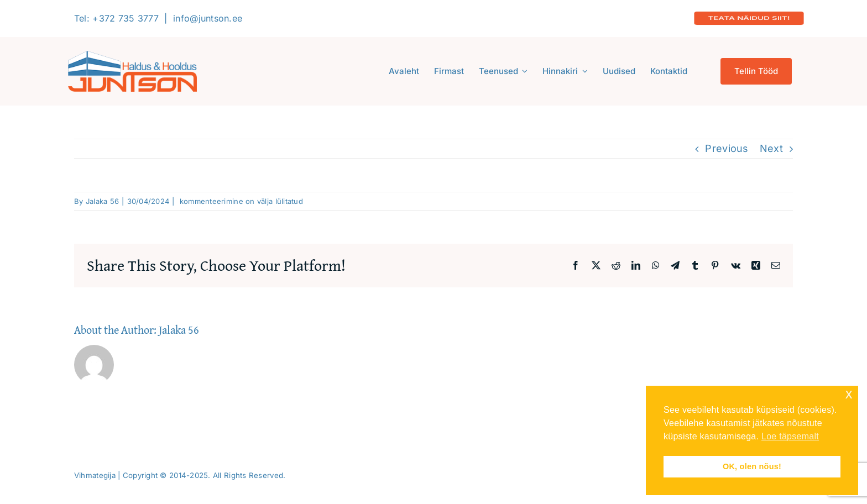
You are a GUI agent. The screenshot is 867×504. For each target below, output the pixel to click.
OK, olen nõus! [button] (752, 466)
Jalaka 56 (102, 201)
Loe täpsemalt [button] (790, 436)
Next (771, 148)
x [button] (849, 394)
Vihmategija (95, 475)
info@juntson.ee (208, 18)
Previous (727, 148)
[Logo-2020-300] (132, 56)
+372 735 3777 (126, 18)
